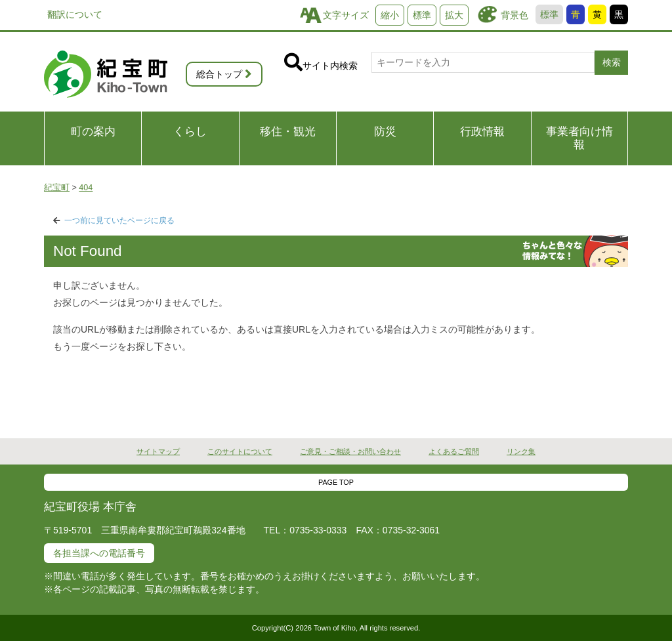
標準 (549, 14)
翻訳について (75, 14)
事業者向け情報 (579, 138)
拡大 (454, 15)
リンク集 (521, 451)
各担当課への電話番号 (99, 553)
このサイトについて (240, 451)
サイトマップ (158, 451)
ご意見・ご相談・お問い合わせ (350, 451)
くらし (190, 132)
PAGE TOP (336, 482)
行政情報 (482, 132)
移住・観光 (288, 132)
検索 (612, 62)
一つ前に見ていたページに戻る (119, 220)
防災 (385, 132)
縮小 (390, 15)
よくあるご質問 (454, 451)
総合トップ (219, 74)
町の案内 (93, 132)
